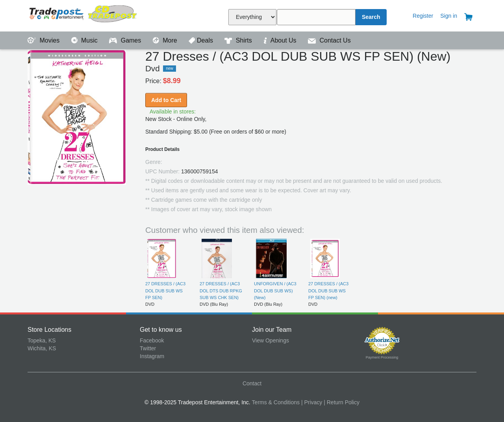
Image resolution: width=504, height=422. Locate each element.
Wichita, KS (42, 348)
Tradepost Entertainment (84, 15)
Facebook (152, 340)
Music (85, 40)
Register (423, 16)
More (166, 40)
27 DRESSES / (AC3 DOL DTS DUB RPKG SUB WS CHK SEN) (221, 291)
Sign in (449, 16)
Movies (44, 40)
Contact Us (329, 40)
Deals (202, 40)
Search (371, 17)
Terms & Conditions (276, 402)
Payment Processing (382, 357)
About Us (281, 40)
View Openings (271, 340)
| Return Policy (342, 402)
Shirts (239, 40)
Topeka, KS (42, 340)
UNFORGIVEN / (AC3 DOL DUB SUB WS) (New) (275, 291)
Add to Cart (166, 100)
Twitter (148, 348)
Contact (252, 383)
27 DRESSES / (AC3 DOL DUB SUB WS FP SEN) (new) (328, 291)
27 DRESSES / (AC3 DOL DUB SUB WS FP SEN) (165, 291)
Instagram (152, 356)
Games (126, 40)
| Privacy (312, 402)
